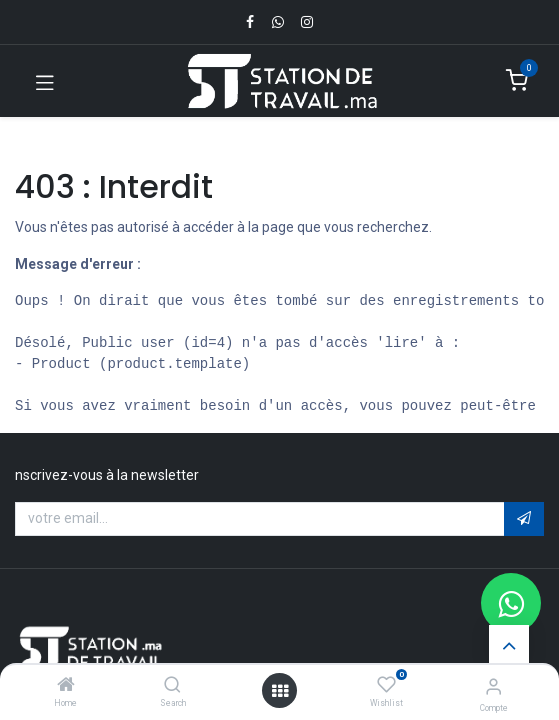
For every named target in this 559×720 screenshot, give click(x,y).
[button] (524, 519)
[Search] (172, 686)
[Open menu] (280, 691)
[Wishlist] (386, 685)
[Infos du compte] (493, 686)
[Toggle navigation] (45, 81)
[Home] (66, 686)
